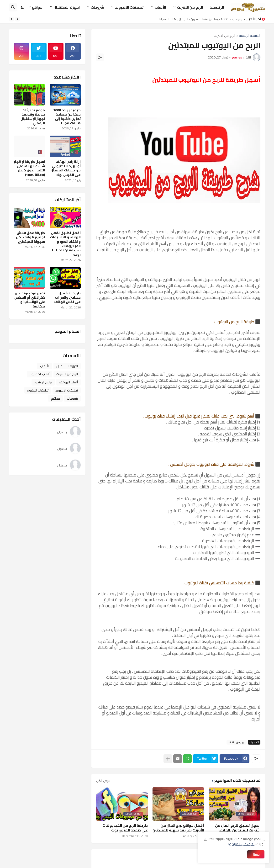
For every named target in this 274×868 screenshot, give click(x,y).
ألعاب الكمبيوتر (40, 374)
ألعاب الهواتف (68, 382)
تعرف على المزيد (243, 844)
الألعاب (160, 7)
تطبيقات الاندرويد (129, 7)
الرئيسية (217, 7)
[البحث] (13, 7)
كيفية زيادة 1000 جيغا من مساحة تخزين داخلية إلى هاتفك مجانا (200, 19)
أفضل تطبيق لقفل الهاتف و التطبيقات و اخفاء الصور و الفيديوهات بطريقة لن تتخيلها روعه (65, 244)
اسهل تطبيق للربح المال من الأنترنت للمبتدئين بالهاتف (238, 828)
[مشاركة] (100, 57)
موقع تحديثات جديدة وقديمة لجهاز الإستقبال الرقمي (33, 117)
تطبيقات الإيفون (38, 390)
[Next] (11, 19)
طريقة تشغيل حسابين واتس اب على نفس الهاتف (67, 298)
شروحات (97, 7)
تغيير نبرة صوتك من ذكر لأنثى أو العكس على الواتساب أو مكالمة (30, 300)
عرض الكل (103, 781)
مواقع (37, 7)
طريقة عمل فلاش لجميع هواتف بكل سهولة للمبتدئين (30, 237)
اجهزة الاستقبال (67, 7)
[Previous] (17, 19)
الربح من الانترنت (190, 7)
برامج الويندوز (43, 382)
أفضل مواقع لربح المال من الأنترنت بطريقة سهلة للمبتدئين (178, 828)
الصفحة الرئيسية (250, 36)
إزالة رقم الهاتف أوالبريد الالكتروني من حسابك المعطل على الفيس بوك (66, 168)
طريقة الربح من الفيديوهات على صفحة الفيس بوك (125, 828)
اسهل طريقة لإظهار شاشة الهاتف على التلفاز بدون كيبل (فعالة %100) (29, 168)
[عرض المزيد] (168, 759)
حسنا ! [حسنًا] (256, 854)
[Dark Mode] (22, 7)
